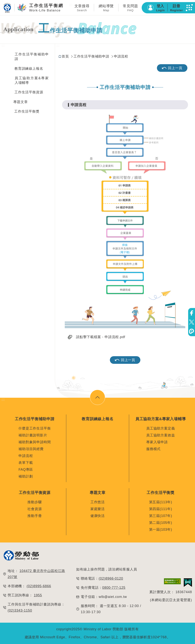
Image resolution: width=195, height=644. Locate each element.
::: (71, 5)
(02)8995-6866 (39, 586)
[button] (189, 8)
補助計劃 (26, 476)
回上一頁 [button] (125, 360)
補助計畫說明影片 (33, 435)
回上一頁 (172, 68)
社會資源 (35, 509)
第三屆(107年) (161, 516)
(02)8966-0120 (111, 578)
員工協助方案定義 (161, 428)
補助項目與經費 (31, 449)
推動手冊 (35, 516)
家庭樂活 (98, 509)
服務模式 (153, 449)
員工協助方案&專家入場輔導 (32, 80)
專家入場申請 (157, 442)
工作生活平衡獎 (27, 111)
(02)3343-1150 (20, 610)
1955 (38, 595)
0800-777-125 (114, 588)
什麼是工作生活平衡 (35, 428)
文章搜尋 (82, 8)
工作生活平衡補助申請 (32, 57)
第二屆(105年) (161, 523)
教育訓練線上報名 (29, 69)
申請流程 (121, 56)
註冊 (176, 8)
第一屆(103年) (161, 530)
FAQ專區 (26, 470)
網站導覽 (106, 8)
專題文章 (20, 102)
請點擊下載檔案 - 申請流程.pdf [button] (101, 337)
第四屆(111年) (161, 509)
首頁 (65, 56)
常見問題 (130, 8)
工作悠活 (98, 502)
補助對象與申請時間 (35, 442)
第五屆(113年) (161, 502)
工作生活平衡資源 (29, 92)
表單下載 (26, 463)
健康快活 (98, 516)
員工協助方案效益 (161, 435)
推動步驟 (35, 502)
